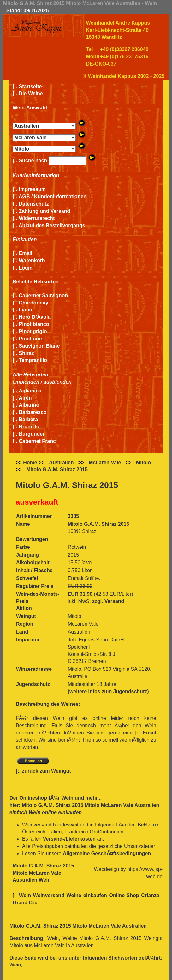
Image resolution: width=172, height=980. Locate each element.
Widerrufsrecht (37, 218)
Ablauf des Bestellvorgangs (52, 226)
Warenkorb (32, 261)
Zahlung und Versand (45, 211)
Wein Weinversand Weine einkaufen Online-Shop (80, 895)
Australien (61, 463)
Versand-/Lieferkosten (69, 839)
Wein (67, 798)
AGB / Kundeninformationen (53, 197)
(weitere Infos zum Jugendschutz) (108, 691)
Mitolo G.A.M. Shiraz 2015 (57, 470)
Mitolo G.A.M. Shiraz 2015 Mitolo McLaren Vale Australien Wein (43, 873)
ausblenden (58, 382)
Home (30, 463)
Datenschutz (34, 204)
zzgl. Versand (108, 601)
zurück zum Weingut (47, 771)
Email (26, 253)
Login (26, 268)
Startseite (30, 87)
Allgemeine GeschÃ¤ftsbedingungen (107, 853)
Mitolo (143, 463)
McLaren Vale (105, 463)
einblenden (26, 382)
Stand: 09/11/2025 (27, 11)
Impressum (32, 189)
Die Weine (31, 93)
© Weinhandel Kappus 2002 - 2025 (124, 76)
